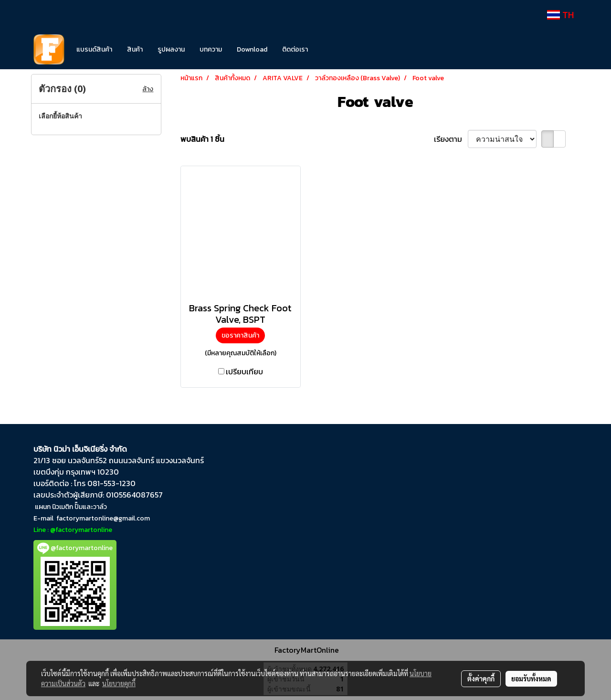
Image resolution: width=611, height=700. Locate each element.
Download (252, 49)
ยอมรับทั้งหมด (531, 679)
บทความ (211, 49)
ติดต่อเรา (295, 49)
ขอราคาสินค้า (240, 335)
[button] (329, 50)
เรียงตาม (451, 139)
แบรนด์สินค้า (94, 49)
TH (560, 15)
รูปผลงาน (171, 49)
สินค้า (135, 49)
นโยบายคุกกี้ (119, 683)
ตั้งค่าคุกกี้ (481, 679)
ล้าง (148, 89)
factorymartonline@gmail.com (103, 518)
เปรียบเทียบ (244, 371)
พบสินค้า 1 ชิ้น (202, 139)
